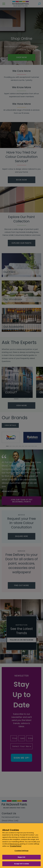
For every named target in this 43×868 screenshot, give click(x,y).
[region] (21, 846)
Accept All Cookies (21, 864)
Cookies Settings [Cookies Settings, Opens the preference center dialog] (21, 851)
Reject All (21, 857)
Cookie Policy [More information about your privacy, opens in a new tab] (16, 846)
